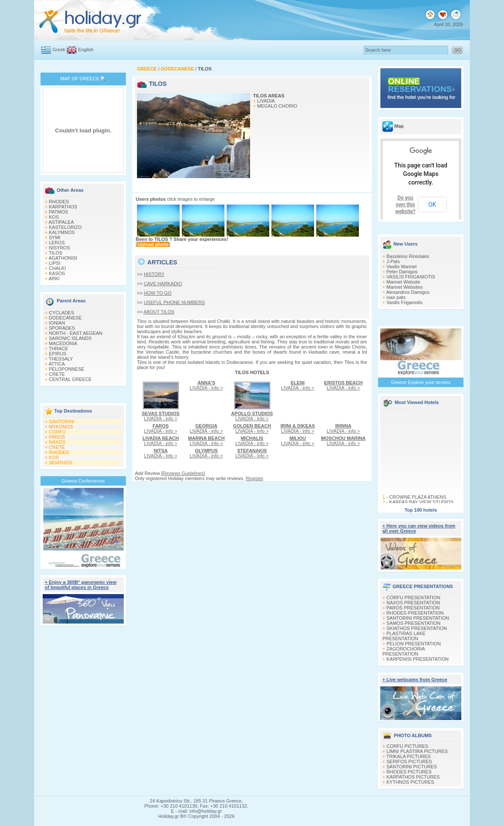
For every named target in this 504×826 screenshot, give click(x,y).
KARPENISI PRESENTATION (418, 659)
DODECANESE (66, 318)
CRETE (57, 374)
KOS (54, 217)
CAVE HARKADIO (163, 284)
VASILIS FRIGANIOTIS (411, 277)
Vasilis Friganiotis (405, 302)
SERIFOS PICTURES (409, 762)
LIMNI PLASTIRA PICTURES (417, 751)
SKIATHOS (61, 463)
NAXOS (57, 442)
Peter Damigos (402, 272)
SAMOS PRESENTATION (414, 623)
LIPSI (55, 263)
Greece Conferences (83, 481)
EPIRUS (58, 354)
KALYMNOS (62, 232)
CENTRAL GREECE (70, 379)
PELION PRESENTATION (414, 644)
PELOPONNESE (67, 369)
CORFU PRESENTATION (414, 598)
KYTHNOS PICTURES (411, 782)
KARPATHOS (63, 207)
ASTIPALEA (61, 222)
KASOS (57, 273)
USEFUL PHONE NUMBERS (174, 302)
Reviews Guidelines (183, 473)
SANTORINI (62, 422)
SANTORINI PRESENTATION (418, 618)
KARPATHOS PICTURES (413, 777)
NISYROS (60, 248)
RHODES (59, 202)
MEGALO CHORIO (277, 106)
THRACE (58, 349)
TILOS (55, 253)
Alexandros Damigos (408, 292)
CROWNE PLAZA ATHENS (418, 500)
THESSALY (61, 359)
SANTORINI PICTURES (412, 767)
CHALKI (58, 268)
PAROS (57, 437)
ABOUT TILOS (159, 312)
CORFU (57, 432)
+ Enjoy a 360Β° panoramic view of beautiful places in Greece (81, 585)
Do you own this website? (405, 205)
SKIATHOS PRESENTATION (417, 628)
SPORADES (62, 328)
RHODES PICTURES (409, 772)
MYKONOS (61, 427)
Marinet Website (403, 282)
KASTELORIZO (66, 227)
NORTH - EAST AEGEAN (76, 333)
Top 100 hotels (421, 510)
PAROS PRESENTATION (413, 608)
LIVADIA (266, 101)
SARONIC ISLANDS (70, 338)
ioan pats (396, 297)
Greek (59, 50)
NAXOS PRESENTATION (414, 603)
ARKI (54, 278)
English (86, 50)
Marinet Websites (405, 287)
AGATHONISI (63, 258)
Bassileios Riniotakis (408, 256)
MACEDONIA (63, 343)
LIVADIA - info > (160, 416)
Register (254, 478)
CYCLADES (62, 313)
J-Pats (393, 261)
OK (432, 205)
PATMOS (59, 212)
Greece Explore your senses (421, 382)
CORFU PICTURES (408, 746)
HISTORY (154, 274)
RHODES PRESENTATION (415, 613)
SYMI (55, 237)
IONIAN (57, 323)
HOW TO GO (158, 293)
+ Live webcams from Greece (415, 680)
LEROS (57, 243)
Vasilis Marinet (402, 267)
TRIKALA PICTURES (408, 756)
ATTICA (57, 364)
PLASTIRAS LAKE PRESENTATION (404, 636)
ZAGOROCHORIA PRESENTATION (403, 651)
